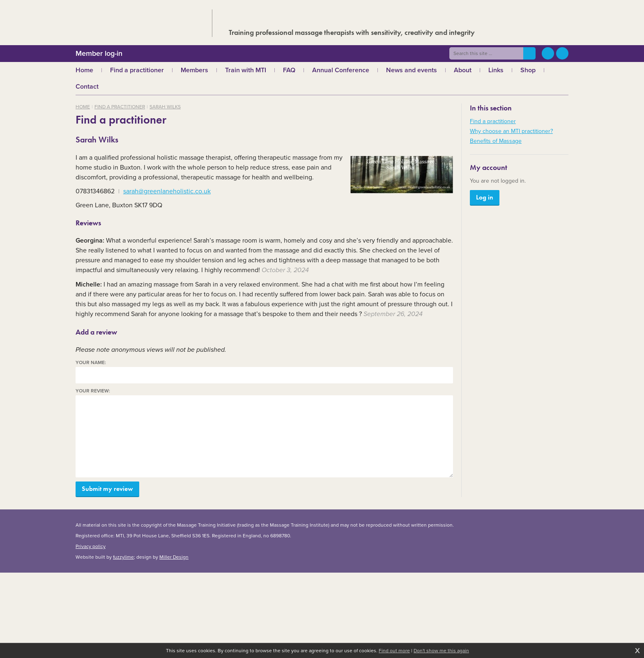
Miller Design (174, 557)
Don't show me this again (441, 651)
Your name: (91, 363)
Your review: (93, 391)
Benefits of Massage (496, 141)
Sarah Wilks (165, 107)
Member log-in (99, 53)
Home (83, 107)
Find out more (394, 651)
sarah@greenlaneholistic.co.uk (167, 191)
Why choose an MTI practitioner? (511, 131)
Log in (485, 197)
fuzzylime (123, 557)
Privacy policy (91, 546)
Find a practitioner (120, 107)
